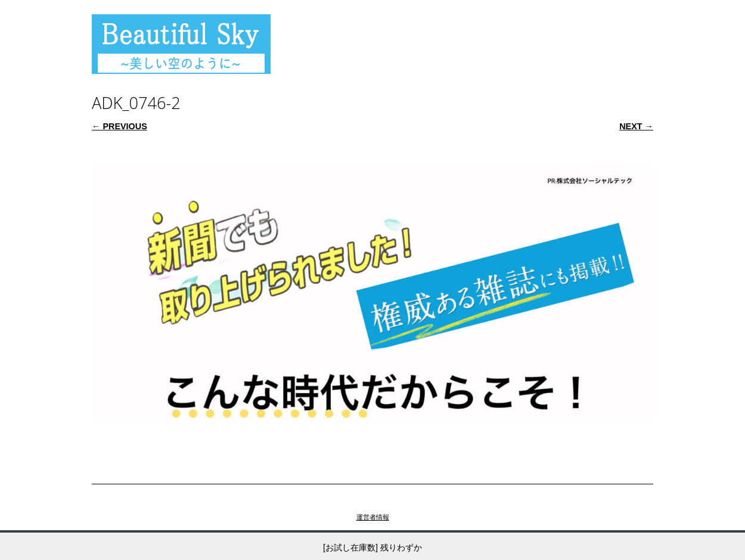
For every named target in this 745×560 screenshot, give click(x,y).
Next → (636, 126)
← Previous (119, 126)
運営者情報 (373, 517)
